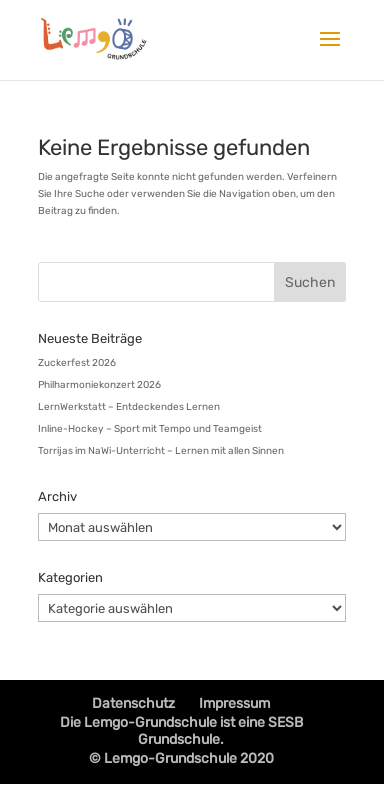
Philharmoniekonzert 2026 (99, 385)
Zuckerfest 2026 (77, 363)
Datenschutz (133, 703)
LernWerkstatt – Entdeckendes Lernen (129, 407)
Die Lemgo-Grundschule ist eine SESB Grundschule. (181, 731)
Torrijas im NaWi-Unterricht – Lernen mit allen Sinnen (161, 451)
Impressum (234, 703)
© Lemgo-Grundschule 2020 (181, 758)
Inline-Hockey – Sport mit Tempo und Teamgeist (150, 429)
